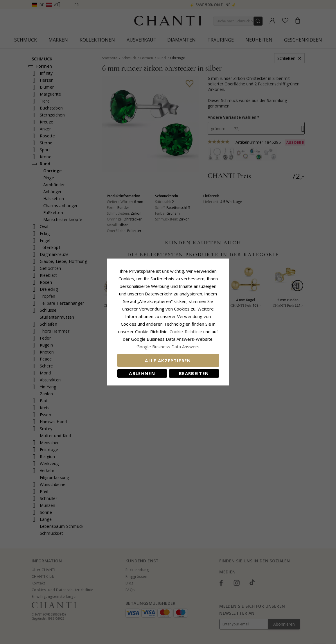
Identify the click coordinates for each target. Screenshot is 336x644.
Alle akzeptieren (168, 360)
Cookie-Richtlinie (186, 331)
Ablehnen (142, 373)
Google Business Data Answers (168, 347)
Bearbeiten (194, 373)
